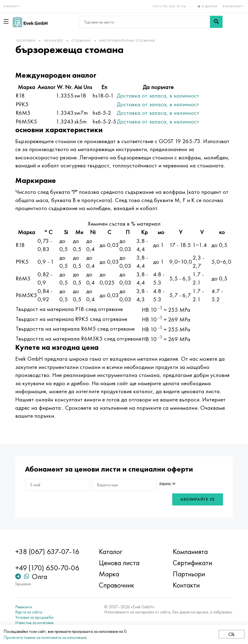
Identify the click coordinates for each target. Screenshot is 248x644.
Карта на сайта (29, 612)
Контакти (186, 585)
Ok (232, 634)
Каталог (111, 552)
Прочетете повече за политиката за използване (45, 637)
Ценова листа (119, 563)
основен (26, 41)
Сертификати (192, 563)
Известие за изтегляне (34, 623)
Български (234, 6)
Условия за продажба (34, 617)
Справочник (116, 585)
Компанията (190, 552)
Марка (109, 574)
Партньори (189, 574)
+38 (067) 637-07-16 (47, 552)
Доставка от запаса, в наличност (158, 95)
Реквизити (24, 607)
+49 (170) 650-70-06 (169, 6)
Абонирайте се (198, 499)
